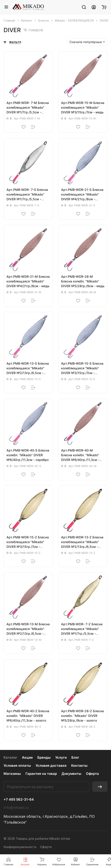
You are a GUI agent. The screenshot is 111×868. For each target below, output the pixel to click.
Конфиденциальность (20, 847)
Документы (71, 774)
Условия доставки (51, 766)
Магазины (12, 774)
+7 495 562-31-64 (19, 800)
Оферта (92, 774)
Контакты (79, 766)
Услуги (61, 757)
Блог (75, 757)
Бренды (44, 757)
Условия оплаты (17, 766)
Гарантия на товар (41, 774)
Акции (27, 757)
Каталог (10, 757)
